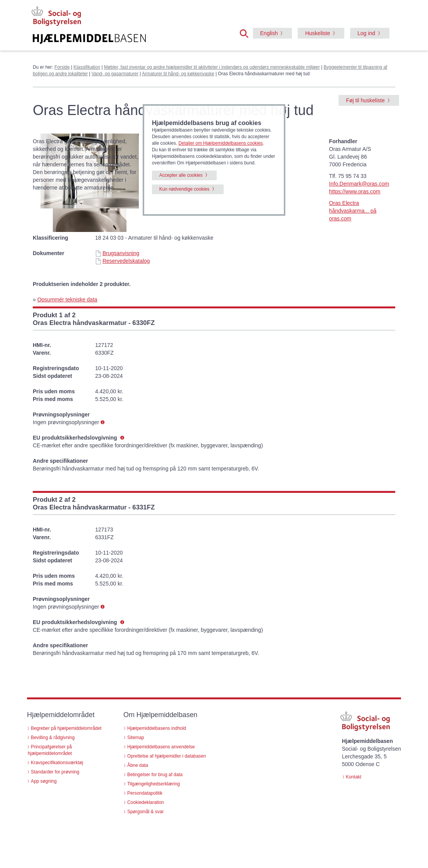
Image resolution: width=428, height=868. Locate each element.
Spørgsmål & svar (146, 812)
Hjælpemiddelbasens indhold (157, 728)
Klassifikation (87, 67)
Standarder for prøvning (55, 772)
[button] (246, 33)
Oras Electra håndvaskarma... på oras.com (353, 211)
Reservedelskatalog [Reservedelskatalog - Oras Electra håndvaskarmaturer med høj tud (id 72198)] (123, 261)
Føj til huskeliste (365, 100)
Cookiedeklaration (146, 802)
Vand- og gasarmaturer (115, 74)
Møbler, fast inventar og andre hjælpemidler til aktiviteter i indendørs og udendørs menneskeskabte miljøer (212, 67)
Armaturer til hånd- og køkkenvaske (178, 74)
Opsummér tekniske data (67, 299)
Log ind (366, 33)
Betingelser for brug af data (155, 775)
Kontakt (354, 777)
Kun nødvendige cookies (184, 189)
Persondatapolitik (145, 793)
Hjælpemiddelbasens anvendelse (161, 747)
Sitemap (136, 738)
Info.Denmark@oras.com (359, 184)
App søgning (44, 781)
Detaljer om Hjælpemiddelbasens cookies (221, 143)
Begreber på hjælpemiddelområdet (66, 728)
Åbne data (138, 765)
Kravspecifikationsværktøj (57, 763)
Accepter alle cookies (181, 175)
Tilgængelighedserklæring (153, 784)
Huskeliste (318, 33)
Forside (62, 67)
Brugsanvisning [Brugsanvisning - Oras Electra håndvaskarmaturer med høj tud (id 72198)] (117, 253)
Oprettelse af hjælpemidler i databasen (167, 756)
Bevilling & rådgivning (53, 738)
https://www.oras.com (355, 191)
